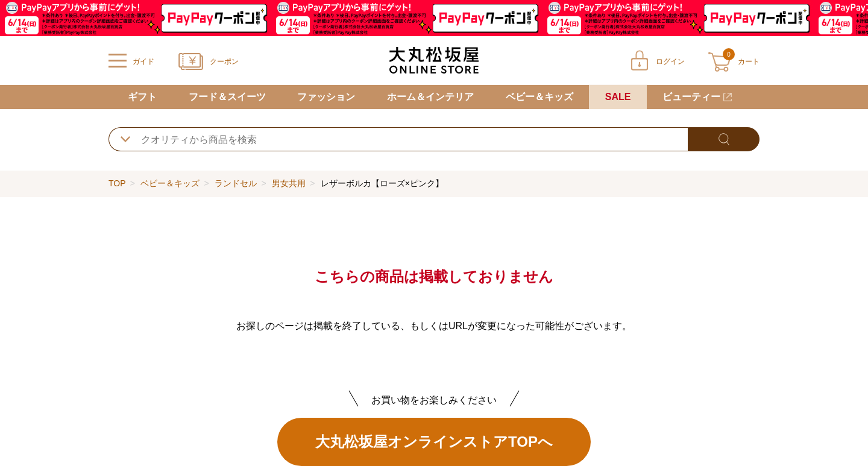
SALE (618, 97)
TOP (117, 183)
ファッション (326, 97)
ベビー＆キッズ (539, 97)
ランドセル (236, 183)
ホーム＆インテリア (430, 97)
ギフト (142, 97)
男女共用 (289, 183)
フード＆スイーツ (227, 97)
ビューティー (691, 97)
